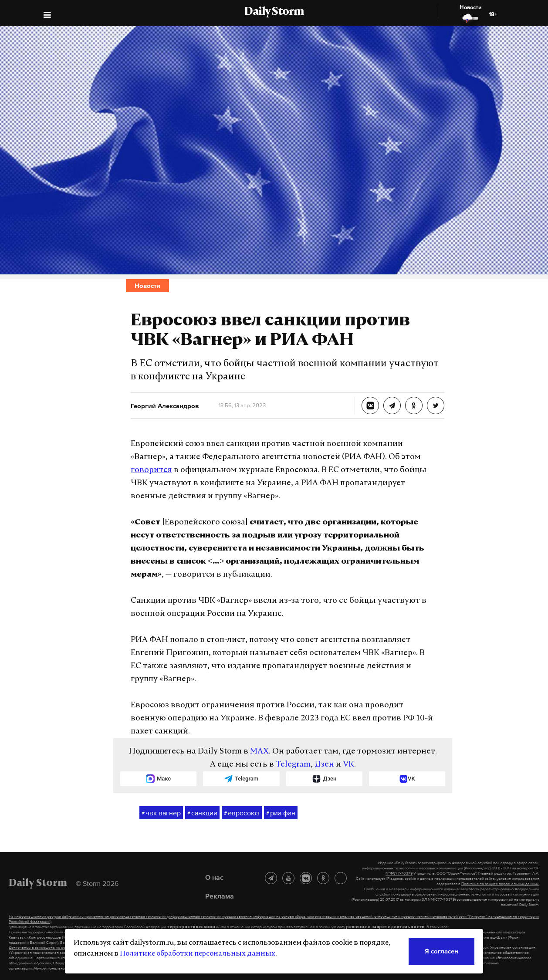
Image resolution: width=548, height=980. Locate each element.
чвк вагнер (161, 813)
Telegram (293, 765)
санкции (202, 813)
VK (348, 765)
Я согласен (441, 951)
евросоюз (242, 813)
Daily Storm (274, 12)
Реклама (220, 896)
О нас (214, 877)
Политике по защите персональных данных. (500, 884)
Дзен (324, 765)
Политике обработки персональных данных (198, 954)
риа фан (281, 813)
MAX (259, 752)
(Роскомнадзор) (478, 868)
